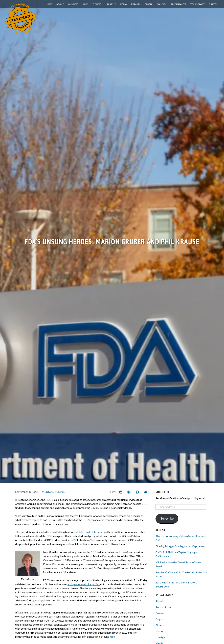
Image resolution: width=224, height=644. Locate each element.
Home (49, 4)
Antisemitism (163, 607)
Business (73, 4)
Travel (213, 4)
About (60, 4)
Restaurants (178, 4)
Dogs (85, 4)
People (149, 4)
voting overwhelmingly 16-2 (84, 584)
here (112, 637)
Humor (160, 631)
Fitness (97, 4)
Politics (162, 4)
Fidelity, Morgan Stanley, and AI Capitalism (180, 546)
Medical (136, 4)
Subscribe (167, 519)
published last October (87, 532)
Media (123, 4)
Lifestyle (111, 4)
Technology (197, 4)
